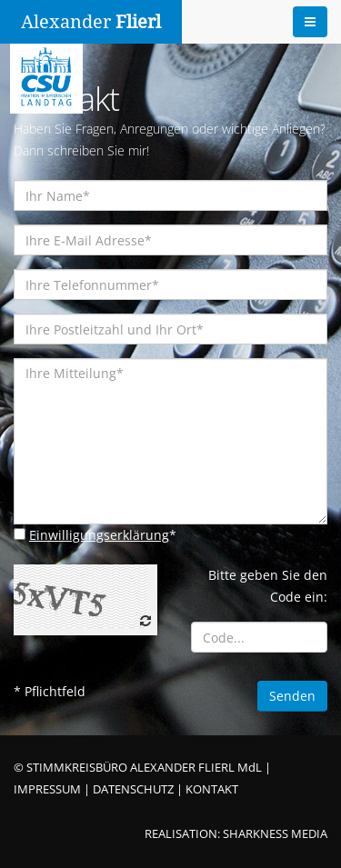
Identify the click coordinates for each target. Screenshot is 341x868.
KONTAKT (212, 789)
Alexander (91, 22)
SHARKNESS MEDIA (275, 834)
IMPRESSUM (47, 789)
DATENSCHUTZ (133, 789)
